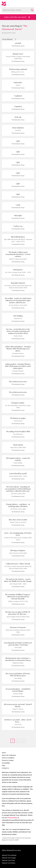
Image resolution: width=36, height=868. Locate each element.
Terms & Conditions (8, 758)
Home (4, 753)
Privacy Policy (12, 818)
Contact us (5, 768)
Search (32, 9)
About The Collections (9, 755)
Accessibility (6, 763)
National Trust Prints (8, 860)
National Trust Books (9, 863)
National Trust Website (9, 855)
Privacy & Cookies (8, 760)
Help (3, 765)
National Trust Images (9, 858)
